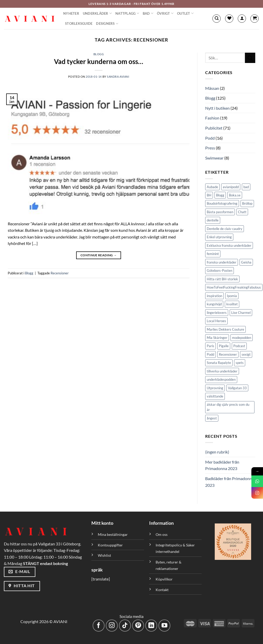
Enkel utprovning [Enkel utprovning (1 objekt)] (219, 237)
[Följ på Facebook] (99, 626)
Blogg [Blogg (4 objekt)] (220, 195)
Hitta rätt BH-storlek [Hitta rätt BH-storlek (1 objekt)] (222, 279)
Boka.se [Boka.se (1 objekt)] (235, 195)
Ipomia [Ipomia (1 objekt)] (232, 296)
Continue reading (99, 255)
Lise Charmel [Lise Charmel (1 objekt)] (241, 313)
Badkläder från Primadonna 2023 (230, 482)
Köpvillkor (164, 579)
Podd (210, 138)
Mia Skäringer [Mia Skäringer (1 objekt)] (217, 338)
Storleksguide (79, 23)
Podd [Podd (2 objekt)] (210, 354)
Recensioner (60, 273)
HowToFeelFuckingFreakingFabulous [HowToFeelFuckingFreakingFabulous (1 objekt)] (234, 287)
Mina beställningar (113, 534)
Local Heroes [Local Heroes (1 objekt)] (216, 321)
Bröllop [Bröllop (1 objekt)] (247, 203)
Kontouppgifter (110, 545)
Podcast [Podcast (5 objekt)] (239, 346)
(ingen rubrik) (217, 452)
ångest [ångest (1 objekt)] (212, 418)
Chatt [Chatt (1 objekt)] (242, 212)
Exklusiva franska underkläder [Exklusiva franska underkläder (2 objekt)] (229, 245)
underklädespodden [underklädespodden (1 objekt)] (221, 379)
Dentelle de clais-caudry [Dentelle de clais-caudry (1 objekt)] (225, 229)
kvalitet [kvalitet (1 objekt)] (232, 304)
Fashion (212, 118)
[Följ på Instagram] (112, 626)
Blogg (99, 54)
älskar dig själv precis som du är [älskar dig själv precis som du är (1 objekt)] (228, 407)
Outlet (185, 13)
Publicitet (214, 128)
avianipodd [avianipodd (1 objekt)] (231, 187)
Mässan (212, 88)
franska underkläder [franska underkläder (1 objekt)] (222, 262)
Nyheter (71, 13)
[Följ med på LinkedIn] (151, 626)
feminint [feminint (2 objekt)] (213, 254)
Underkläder (97, 13)
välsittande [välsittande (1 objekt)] (215, 396)
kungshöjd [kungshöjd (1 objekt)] (214, 304)
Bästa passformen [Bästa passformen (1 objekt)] (220, 212)
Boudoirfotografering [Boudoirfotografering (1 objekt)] (222, 203)
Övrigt (165, 13)
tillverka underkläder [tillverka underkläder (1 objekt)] (222, 371)
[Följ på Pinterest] (138, 626)
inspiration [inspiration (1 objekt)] (214, 296)
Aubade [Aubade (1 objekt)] (212, 187)
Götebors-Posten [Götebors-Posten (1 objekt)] (220, 271)
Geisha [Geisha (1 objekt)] (246, 262)
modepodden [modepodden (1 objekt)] (242, 338)
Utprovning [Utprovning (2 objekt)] (215, 388)
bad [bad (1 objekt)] (246, 187)
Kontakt (162, 590)
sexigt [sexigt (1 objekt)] (246, 354)
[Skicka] (250, 58)
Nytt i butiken (217, 108)
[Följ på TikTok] (125, 626)
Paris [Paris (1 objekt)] (210, 346)
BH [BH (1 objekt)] (209, 195)
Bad (148, 13)
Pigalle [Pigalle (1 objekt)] (224, 346)
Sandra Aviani (118, 77)
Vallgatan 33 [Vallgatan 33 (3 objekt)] (237, 388)
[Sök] (217, 19)
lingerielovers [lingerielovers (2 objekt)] (217, 313)
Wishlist (104, 555)
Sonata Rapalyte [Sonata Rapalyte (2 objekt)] (219, 363)
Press (210, 148)
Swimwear (214, 158)
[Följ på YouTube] (165, 626)
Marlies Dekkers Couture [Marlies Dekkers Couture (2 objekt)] (225, 329)
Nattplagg (127, 13)
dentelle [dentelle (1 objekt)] (213, 220)
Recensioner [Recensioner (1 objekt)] (228, 354)
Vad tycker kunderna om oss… (99, 61)
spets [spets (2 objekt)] (240, 363)
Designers (107, 24)
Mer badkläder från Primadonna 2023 (222, 465)
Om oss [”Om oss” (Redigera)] (162, 534)
